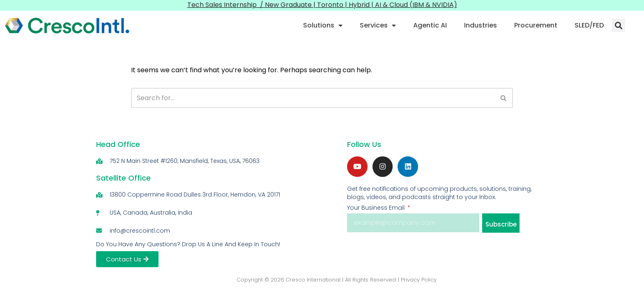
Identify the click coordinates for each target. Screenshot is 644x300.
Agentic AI (430, 25)
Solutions (323, 25)
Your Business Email (377, 208)
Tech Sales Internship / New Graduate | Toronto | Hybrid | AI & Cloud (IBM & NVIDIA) (322, 5)
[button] (618, 25)
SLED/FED (589, 25)
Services (378, 25)
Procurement (536, 25)
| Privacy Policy (417, 280)
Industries (481, 25)
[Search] (313, 98)
